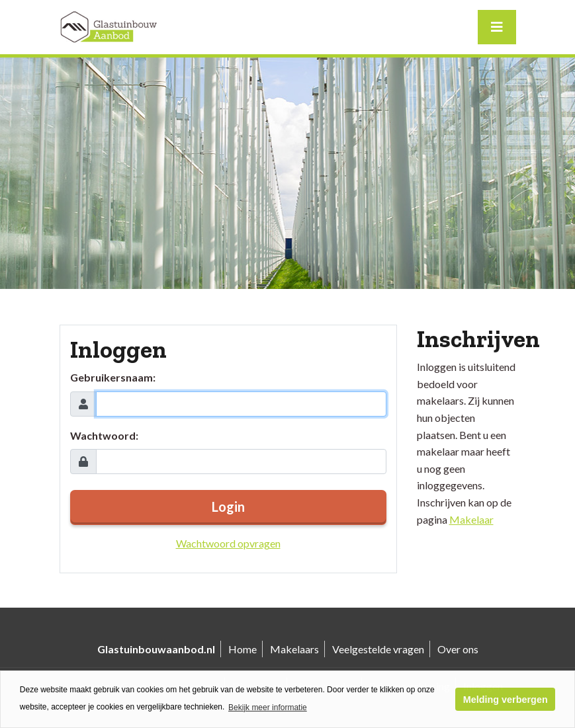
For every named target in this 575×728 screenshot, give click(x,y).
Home (243, 649)
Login (228, 506)
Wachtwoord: (104, 435)
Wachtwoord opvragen (228, 543)
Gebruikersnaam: (113, 377)
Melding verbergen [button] (506, 700)
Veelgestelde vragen (378, 649)
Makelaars (294, 649)
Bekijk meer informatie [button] (268, 708)
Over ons (458, 649)
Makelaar (471, 519)
